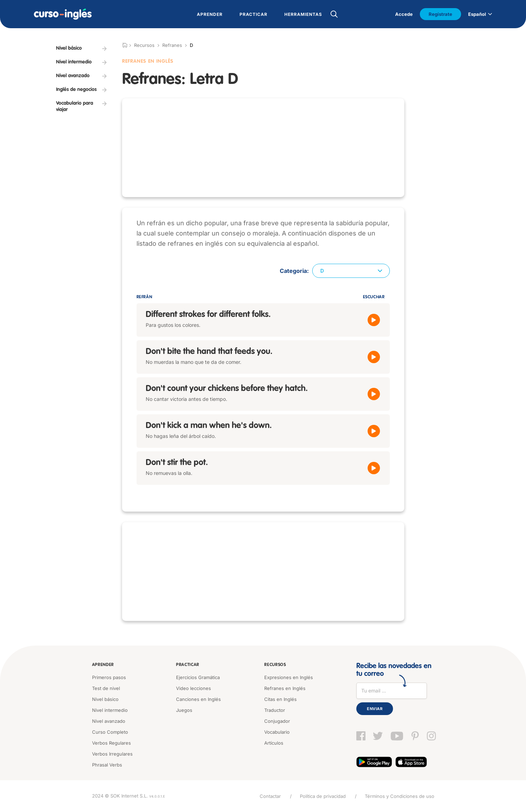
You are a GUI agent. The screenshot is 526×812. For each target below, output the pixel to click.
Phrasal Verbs (107, 765)
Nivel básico (105, 699)
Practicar (188, 665)
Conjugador (277, 721)
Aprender (103, 665)
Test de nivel (106, 688)
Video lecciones (194, 688)
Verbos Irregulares (112, 754)
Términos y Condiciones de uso (400, 796)
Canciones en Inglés (198, 699)
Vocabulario (277, 732)
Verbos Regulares (111, 743)
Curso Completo (110, 732)
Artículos (274, 743)
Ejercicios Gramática (198, 677)
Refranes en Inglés (285, 688)
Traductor (275, 710)
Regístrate (440, 14)
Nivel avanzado (109, 721)
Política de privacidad (323, 796)
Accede (404, 14)
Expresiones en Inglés (289, 677)
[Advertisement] (81, 241)
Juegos (184, 710)
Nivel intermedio (110, 710)
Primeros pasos (109, 677)
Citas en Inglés (280, 699)
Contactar (270, 796)
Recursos (275, 665)
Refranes (172, 45)
